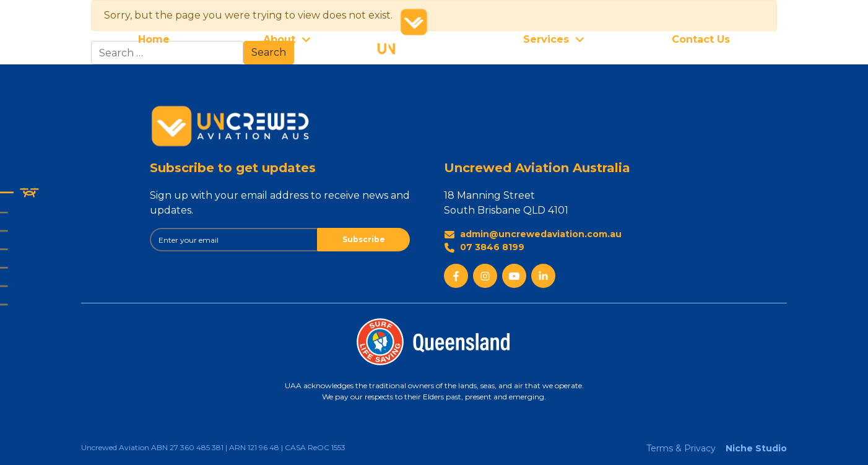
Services (546, 39)
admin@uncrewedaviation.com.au (533, 234)
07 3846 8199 (484, 247)
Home (154, 39)
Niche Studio (756, 448)
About (279, 39)
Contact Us (701, 39)
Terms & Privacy (681, 448)
